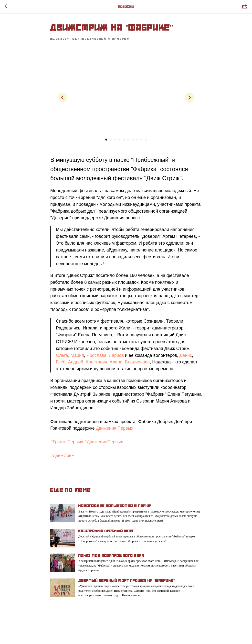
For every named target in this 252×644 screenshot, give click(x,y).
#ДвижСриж (62, 456)
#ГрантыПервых (67, 442)
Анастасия (96, 362)
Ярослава (96, 355)
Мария (77, 355)
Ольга (62, 355)
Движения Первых (115, 428)
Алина (116, 362)
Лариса (116, 355)
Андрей (76, 362)
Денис (186, 355)
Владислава (137, 362)
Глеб (61, 362)
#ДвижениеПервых (104, 442)
